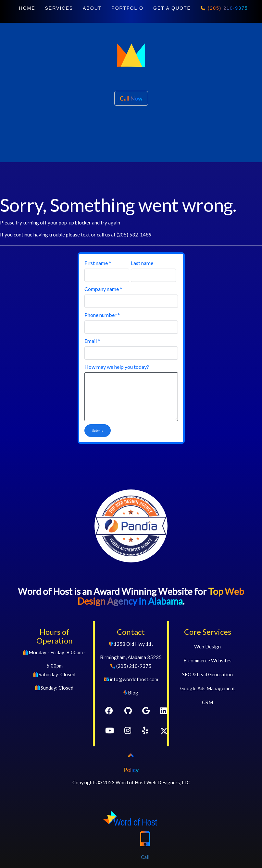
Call (145, 841)
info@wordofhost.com (134, 679)
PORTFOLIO (127, 8)
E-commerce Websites (207, 660)
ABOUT (92, 8)
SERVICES (59, 8)
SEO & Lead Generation (207, 674)
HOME (27, 8)
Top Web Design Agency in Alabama (161, 596)
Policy (131, 770)
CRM (207, 702)
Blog (133, 693)
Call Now (131, 98)
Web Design (207, 646)
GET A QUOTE (172, 8)
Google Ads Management (208, 688)
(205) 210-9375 (224, 8)
